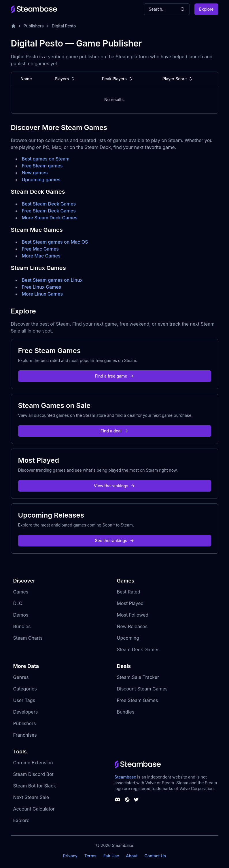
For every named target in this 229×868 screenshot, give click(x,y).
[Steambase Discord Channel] (118, 800)
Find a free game (114, 376)
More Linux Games (42, 294)
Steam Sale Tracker (138, 677)
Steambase (125, 777)
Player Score (178, 79)
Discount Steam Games (142, 689)
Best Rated (129, 592)
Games (21, 592)
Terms (90, 856)
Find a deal (114, 431)
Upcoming (128, 638)
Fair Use (111, 856)
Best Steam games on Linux (52, 280)
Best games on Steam (46, 159)
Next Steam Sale (31, 797)
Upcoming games (41, 180)
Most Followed (133, 615)
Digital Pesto (64, 26)
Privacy (70, 856)
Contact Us (155, 856)
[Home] (13, 26)
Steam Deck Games (138, 649)
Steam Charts (28, 638)
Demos (21, 615)
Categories (25, 689)
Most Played (130, 603)
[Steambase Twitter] (136, 800)
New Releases (132, 626)
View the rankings (115, 486)
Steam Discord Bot (33, 774)
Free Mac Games (40, 249)
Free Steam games (42, 166)
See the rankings (114, 541)
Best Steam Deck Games (49, 204)
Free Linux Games (42, 287)
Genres (21, 677)
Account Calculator (34, 809)
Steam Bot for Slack (35, 786)
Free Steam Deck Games (49, 211)
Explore (206, 9)
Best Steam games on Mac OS (55, 242)
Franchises (25, 735)
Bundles (22, 626)
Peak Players (118, 79)
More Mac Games (41, 256)
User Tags (24, 700)
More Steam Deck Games (50, 218)
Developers (26, 712)
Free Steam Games (138, 700)
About (132, 856)
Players (65, 79)
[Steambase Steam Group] (127, 800)
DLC (18, 603)
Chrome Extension (33, 763)
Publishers (34, 26)
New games (35, 173)
